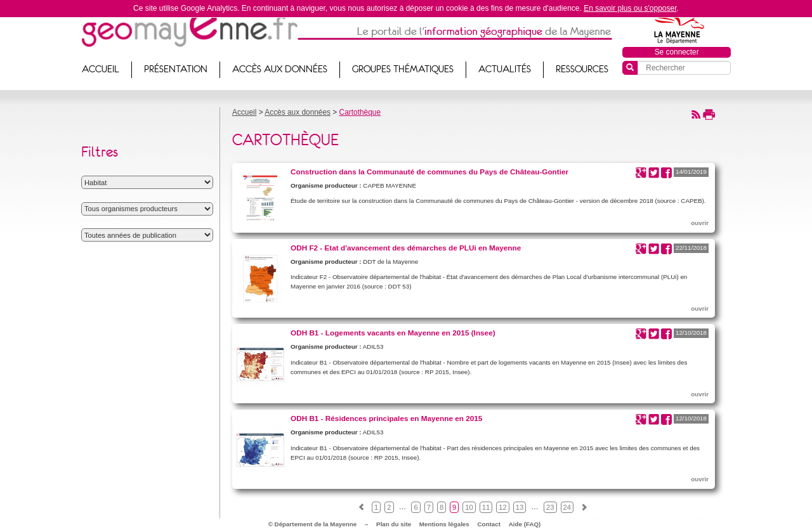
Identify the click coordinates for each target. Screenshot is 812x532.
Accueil (101, 69)
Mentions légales (444, 524)
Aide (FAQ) (525, 524)
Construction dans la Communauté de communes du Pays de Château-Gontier (429, 172)
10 (469, 507)
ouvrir (700, 223)
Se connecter (677, 52)
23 (550, 507)
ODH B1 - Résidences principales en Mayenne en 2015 (386, 418)
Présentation (176, 69)
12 (502, 507)
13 (520, 507)
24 (567, 507)
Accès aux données (280, 69)
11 (486, 507)
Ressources (582, 69)
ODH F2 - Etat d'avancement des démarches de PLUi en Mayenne (406, 248)
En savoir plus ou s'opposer (630, 8)
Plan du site (394, 524)
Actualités (505, 69)
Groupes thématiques (403, 69)
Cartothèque (360, 112)
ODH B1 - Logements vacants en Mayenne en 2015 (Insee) (393, 333)
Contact (489, 524)
